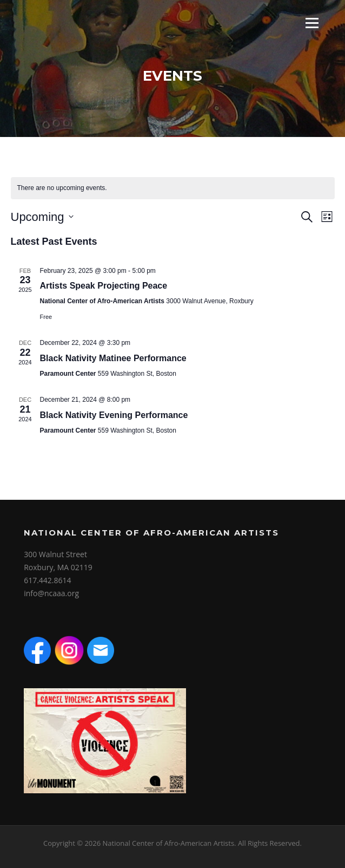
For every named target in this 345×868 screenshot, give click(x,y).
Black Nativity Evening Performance (114, 415)
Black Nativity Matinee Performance (113, 358)
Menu (312, 23)
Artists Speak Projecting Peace (104, 286)
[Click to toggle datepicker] (42, 217)
